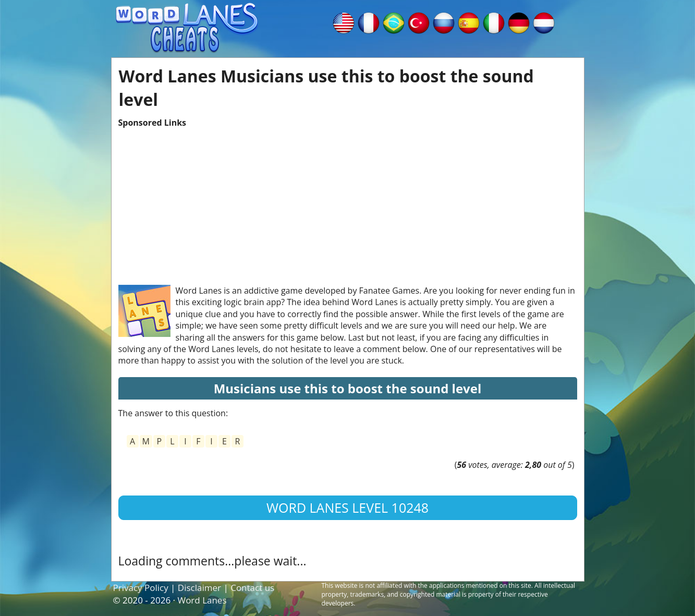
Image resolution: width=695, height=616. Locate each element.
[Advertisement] (348, 201)
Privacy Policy (141, 588)
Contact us (252, 588)
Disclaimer (199, 588)
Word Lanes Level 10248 (347, 508)
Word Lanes (202, 600)
